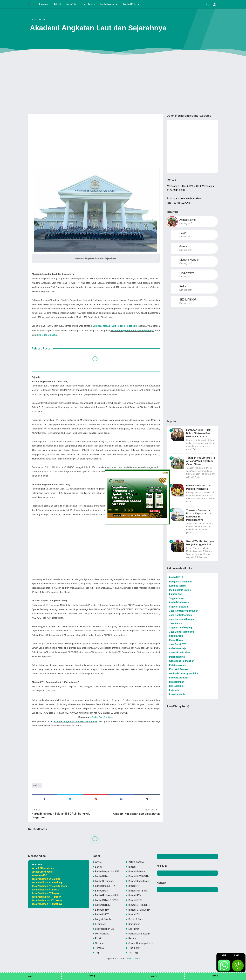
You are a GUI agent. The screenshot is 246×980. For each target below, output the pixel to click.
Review (132, 938)
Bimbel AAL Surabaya (102, 717)
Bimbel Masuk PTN (105, 886)
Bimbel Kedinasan (105, 881)
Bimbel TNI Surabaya (47, 335)
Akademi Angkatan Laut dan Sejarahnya (132, 330)
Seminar (100, 943)
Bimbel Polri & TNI (138, 891)
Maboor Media (134, 958)
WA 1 (31, 976)
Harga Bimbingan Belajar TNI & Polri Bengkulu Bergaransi (61, 815)
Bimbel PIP (134, 886)
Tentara (99, 948)
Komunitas (134, 924)
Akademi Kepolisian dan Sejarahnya (136, 814)
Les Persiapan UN (105, 929)
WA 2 (92, 976)
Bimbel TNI (134, 915)
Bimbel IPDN (102, 876)
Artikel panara (136, 862)
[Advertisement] (123, 85)
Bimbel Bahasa (137, 872)
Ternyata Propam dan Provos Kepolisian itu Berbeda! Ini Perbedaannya (199, 515)
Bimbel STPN (102, 910)
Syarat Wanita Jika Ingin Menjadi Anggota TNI (200, 543)
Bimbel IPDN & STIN (139, 876)
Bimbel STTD (102, 915)
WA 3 (154, 976)
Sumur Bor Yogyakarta (141, 943)
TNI (97, 953)
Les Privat (134, 929)
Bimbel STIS (135, 900)
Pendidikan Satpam (139, 934)
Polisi (98, 938)
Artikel (57, 4)
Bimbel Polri (130, 4)
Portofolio (71, 4)
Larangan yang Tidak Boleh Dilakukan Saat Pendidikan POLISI (198, 433)
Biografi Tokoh (103, 919)
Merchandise (102, 934)
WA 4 (215, 976)
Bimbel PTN (135, 895)
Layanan (44, 4)
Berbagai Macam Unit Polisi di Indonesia (199, 487)
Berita (98, 867)
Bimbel (132, 867)
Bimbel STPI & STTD (139, 905)
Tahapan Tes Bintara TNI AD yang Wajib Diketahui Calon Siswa (201, 461)
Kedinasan (101, 924)
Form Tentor (88, 4)
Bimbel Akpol (107, 4)
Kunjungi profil (186, 223)
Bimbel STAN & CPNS (107, 900)
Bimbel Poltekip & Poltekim (107, 895)
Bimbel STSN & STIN (139, 910)
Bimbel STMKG (103, 905)
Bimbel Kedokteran (139, 881)
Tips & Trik (134, 948)
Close (165, 473)
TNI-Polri (133, 953)
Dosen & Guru (136, 919)
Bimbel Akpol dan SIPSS (107, 872)
